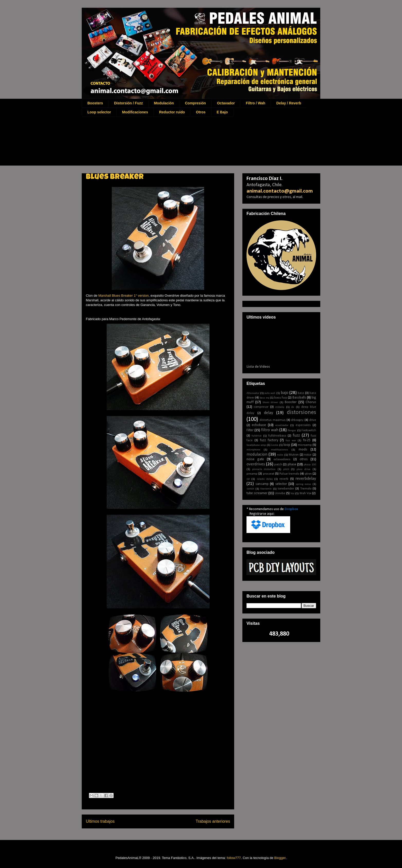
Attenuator (253, 393)
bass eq (264, 398)
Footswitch (309, 430)
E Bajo (222, 112)
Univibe (280, 493)
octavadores (282, 459)
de (293, 407)
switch (250, 489)
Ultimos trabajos (100, 821)
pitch (286, 469)
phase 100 (310, 465)
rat (248, 479)
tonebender (286, 489)
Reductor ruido (172, 112)
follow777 (234, 858)
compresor (261, 407)
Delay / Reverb (289, 103)
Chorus (311, 402)
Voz (292, 494)
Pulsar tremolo (289, 474)
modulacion (257, 454)
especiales (303, 425)
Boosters (95, 103)
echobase (259, 425)
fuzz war (291, 441)
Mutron (294, 455)
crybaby (280, 407)
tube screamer (257, 493)
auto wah (270, 393)
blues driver (270, 403)
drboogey (297, 420)
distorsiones (301, 413)
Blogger (280, 858)
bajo (285, 393)
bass (301, 393)
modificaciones (280, 450)
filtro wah (270, 430)
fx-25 (307, 440)
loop (287, 445)
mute (280, 455)
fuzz (296, 435)
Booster (291, 402)
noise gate (255, 459)
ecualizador (282, 425)
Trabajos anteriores (213, 821)
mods (303, 450)
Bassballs (299, 398)
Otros (201, 112)
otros (304, 459)
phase (292, 464)
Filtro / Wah (255, 103)
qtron (308, 474)
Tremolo (306, 489)
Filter (250, 430)
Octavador (226, 103)
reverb (284, 479)
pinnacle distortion (264, 469)
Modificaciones (135, 112)
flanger (292, 431)
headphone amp (256, 445)
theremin (266, 489)
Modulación (164, 103)
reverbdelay (306, 479)
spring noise (303, 484)
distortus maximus (273, 420)
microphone (253, 450)
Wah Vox (305, 493)
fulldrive (257, 436)
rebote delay (265, 479)
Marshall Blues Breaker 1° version (123, 296)
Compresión (195, 103)
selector (281, 484)
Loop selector (99, 112)
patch (278, 465)
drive (313, 420)
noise (308, 455)
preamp (252, 474)
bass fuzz (281, 398)
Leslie (275, 445)
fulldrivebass (277, 436)
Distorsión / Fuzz (129, 103)
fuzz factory (269, 440)
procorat (269, 474)
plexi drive (304, 469)
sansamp (262, 484)
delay (269, 413)
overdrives (256, 464)
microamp (305, 445)
